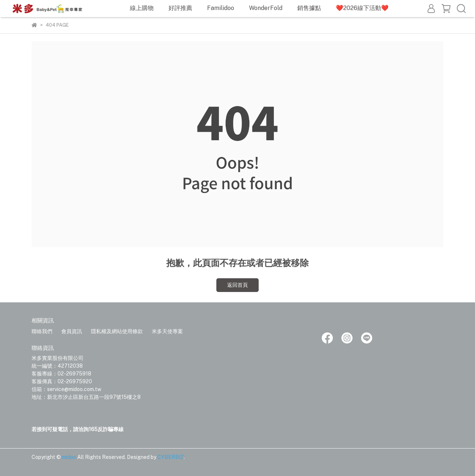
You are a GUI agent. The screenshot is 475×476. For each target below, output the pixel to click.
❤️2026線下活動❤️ (362, 8)
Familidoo (221, 8)
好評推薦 (180, 8)
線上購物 (142, 8)
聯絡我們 (42, 331)
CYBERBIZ (171, 457)
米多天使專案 (167, 331)
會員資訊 (72, 331)
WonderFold (266, 8)
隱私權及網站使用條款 (117, 331)
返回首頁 (237, 285)
